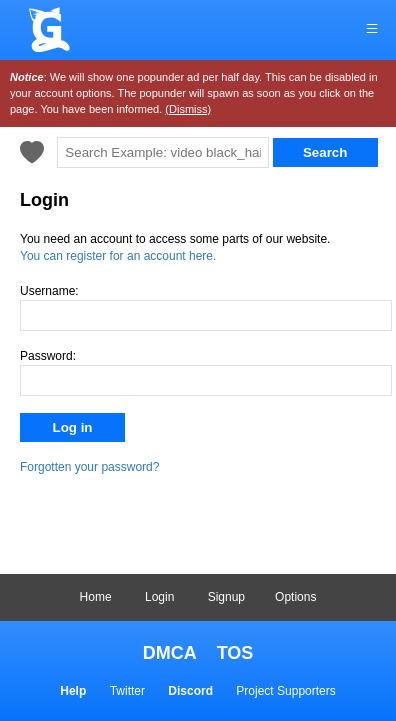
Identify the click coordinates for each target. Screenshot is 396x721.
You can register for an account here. (118, 256)
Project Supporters (285, 691)
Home (96, 597)
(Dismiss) (188, 109)
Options (295, 597)
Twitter (127, 691)
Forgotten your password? (89, 467)
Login (159, 597)
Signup (226, 597)
